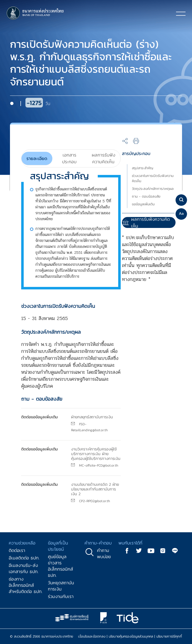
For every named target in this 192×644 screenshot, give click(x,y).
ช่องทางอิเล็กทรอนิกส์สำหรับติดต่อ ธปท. (26, 585)
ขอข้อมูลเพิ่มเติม (143, 204)
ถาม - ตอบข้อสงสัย (146, 196)
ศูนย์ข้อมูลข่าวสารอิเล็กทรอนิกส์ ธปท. (60, 566)
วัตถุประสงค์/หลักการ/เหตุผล (153, 189)
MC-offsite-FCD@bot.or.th (99, 465)
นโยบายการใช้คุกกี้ (169, 636)
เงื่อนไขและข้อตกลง (92, 636)
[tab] (37, 159)
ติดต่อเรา (17, 550)
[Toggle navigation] (181, 13)
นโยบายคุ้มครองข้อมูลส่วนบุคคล (131, 636)
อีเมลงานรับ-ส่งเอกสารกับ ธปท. (24, 568)
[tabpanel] (67, 287)
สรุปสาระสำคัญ (143, 168)
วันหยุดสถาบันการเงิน (61, 586)
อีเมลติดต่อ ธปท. (24, 558)
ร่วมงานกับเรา (61, 596)
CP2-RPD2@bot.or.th (95, 501)
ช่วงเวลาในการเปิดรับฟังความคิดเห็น (153, 178)
